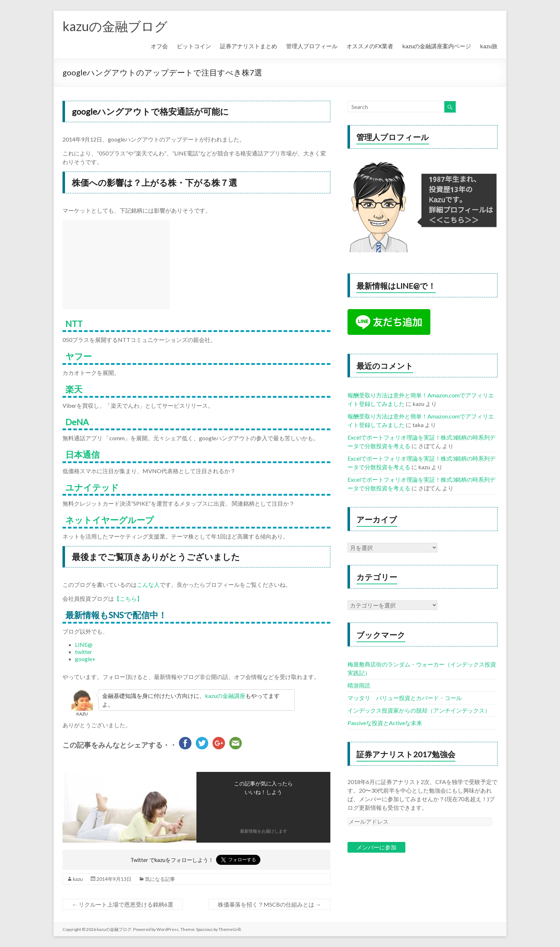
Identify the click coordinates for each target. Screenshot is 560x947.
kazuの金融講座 (225, 696)
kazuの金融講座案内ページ (437, 46)
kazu (78, 879)
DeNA (77, 422)
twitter (84, 652)
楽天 (74, 389)
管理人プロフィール (312, 46)
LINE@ (84, 644)
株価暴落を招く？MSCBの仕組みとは (269, 904)
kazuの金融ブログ (115, 26)
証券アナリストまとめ (249, 46)
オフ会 (159, 46)
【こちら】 (128, 598)
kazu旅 (489, 46)
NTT (74, 324)
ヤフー (79, 356)
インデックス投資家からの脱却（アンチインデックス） (419, 710)
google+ (85, 659)
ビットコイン (194, 46)
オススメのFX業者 (370, 46)
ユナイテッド (92, 487)
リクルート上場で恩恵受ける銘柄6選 (122, 904)
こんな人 (148, 584)
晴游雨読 (359, 685)
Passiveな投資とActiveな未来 (385, 723)
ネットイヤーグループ (110, 520)
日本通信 (82, 454)
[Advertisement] (116, 265)
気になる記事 (160, 879)
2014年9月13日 (114, 879)
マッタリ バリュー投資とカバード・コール (405, 698)
